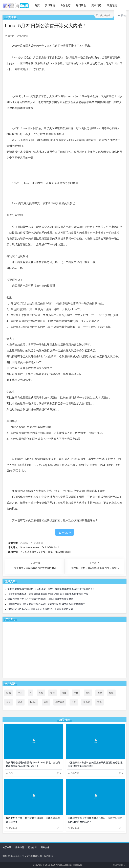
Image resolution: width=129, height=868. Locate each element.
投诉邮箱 (48, 856)
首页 (37, 5)
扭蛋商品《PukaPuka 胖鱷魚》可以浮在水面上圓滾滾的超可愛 (40, 609)
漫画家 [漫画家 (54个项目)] (87, 702)
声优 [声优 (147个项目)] (76, 693)
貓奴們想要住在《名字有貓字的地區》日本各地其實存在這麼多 (40, 599)
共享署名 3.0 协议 (36, 552)
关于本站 (7, 847)
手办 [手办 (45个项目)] (20, 693)
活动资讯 (25, 543)
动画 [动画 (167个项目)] (46, 702)
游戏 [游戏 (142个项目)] (9, 693)
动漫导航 (112, 5)
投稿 (122, 15)
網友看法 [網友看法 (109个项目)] (60, 702)
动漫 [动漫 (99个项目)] (53, 693)
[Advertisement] (64, 650)
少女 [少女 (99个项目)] (74, 702)
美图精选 (96, 5)
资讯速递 (50, 5)
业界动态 (66, 5)
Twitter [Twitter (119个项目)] (33, 702)
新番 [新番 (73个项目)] (9, 702)
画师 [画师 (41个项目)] (100, 693)
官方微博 (32, 847)
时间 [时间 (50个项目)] (88, 693)
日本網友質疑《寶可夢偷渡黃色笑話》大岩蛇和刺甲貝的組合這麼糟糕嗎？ (46, 604)
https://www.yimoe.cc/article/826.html (39, 547)
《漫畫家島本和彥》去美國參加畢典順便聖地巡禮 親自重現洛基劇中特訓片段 (48, 594)
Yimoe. (59, 865)
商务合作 (45, 847)
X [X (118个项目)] (31, 693)
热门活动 (81, 5)
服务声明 (20, 847)
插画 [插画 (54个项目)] (99, 702)
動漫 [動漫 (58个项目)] (111, 693)
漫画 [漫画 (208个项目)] (20, 702)
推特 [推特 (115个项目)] (41, 693)
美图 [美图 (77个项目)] (64, 693)
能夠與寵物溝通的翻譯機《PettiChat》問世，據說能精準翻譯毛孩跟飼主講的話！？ (51, 589)
